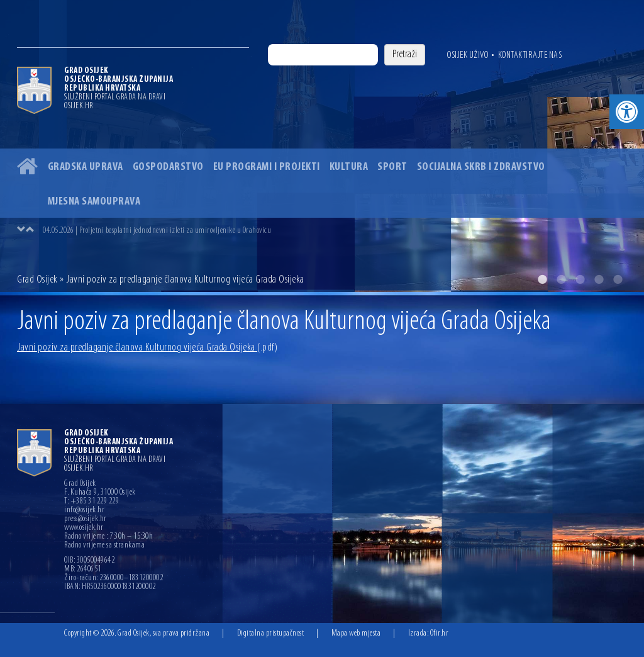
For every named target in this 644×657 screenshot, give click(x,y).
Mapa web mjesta (356, 633)
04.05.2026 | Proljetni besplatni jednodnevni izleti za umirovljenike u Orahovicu (157, 231)
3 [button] (580, 279)
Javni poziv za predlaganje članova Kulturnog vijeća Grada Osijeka (147, 348)
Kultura (349, 167)
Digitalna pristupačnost (271, 633)
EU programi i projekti (267, 167)
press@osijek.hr (86, 519)
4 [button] (599, 279)
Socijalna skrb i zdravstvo (481, 167)
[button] (627, 112)
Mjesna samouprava (94, 202)
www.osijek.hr (84, 528)
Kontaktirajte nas (530, 55)
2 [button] (561, 279)
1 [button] (542, 279)
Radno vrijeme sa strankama (104, 546)
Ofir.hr (440, 633)
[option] (322, 146)
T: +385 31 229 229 (92, 502)
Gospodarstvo (168, 167)
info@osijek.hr (84, 510)
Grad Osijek (38, 280)
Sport (392, 167)
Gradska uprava (86, 167)
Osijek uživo (468, 55)
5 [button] (618, 279)
